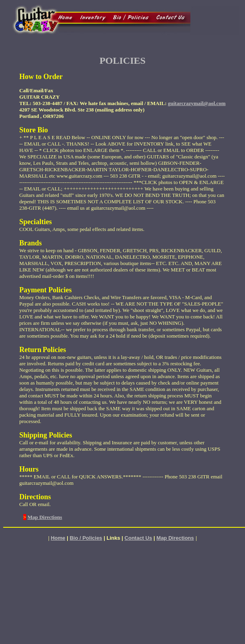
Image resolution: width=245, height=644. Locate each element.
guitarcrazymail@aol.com (197, 103)
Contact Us (138, 538)
